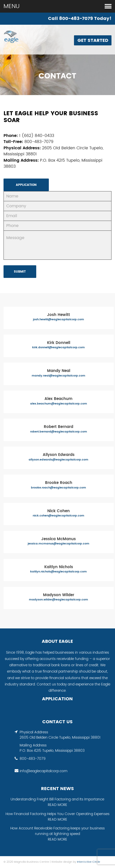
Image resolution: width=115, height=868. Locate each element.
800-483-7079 (33, 759)
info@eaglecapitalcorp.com (44, 771)
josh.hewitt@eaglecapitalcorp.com (59, 320)
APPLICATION (26, 185)
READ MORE (57, 805)
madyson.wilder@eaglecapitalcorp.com (59, 600)
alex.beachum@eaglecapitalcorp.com (59, 404)
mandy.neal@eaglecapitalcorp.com (59, 376)
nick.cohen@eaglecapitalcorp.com (59, 516)
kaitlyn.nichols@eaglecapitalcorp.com (59, 572)
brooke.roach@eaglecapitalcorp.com (59, 488)
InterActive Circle (89, 862)
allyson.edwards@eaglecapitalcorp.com (59, 460)
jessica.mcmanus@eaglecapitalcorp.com (59, 544)
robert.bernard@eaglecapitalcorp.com (59, 432)
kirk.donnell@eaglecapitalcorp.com (59, 348)
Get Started (93, 40)
